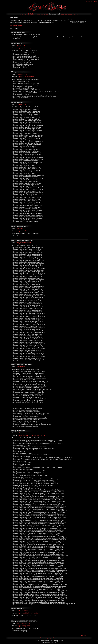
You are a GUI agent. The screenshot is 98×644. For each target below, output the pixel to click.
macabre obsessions (67, 14)
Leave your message (16, 25)
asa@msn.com (21, 45)
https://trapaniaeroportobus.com (27, 231)
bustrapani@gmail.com (23, 623)
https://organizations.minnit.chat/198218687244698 (32, 435)
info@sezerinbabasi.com (24, 243)
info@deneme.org (22, 433)
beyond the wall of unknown (28, 14)
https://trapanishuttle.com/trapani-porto (29, 613)
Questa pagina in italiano (91, 1)
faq (47, 638)
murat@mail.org (21, 104)
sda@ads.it (20, 228)
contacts (76, 14)
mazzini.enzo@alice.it (23, 611)
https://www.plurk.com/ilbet (26, 77)
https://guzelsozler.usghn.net (26, 48)
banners (42, 638)
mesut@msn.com (22, 74)
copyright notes (53, 638)
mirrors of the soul (43, 14)
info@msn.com (21, 367)
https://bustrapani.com (24, 626)
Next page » (84, 635)
